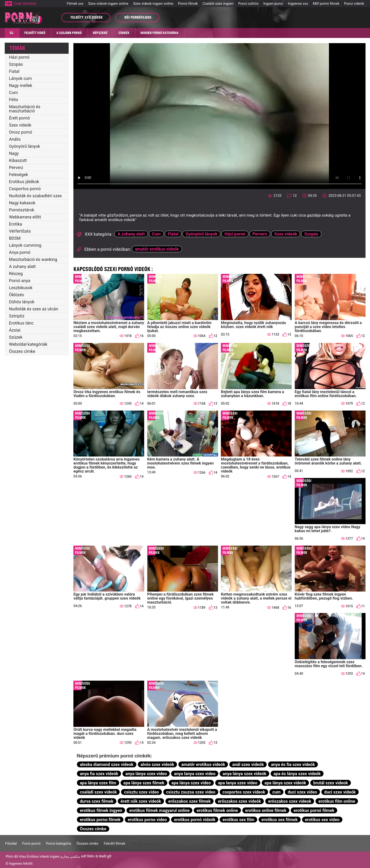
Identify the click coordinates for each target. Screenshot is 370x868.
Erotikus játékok (24, 182)
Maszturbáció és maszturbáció (25, 109)
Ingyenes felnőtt (21, 864)
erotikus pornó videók (195, 820)
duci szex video (302, 792)
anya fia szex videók (99, 774)
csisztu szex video (142, 792)
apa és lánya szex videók (297, 774)
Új (11, 33)
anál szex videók (248, 764)
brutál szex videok (331, 783)
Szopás (16, 64)
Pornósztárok (22, 210)
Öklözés (17, 295)
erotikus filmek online (217, 810)
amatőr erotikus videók (157, 249)
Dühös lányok (22, 302)
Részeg (16, 274)
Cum (13, 93)
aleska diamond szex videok (107, 764)
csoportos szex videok (244, 792)
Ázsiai (15, 330)
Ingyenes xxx (298, 4)
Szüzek (16, 337)
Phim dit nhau (16, 856)
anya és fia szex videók (293, 764)
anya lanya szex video (195, 774)
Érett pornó (19, 118)
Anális (15, 139)
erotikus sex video (322, 820)
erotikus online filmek (266, 810)
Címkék (124, 33)
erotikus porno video (147, 820)
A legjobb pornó (69, 33)
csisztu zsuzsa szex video (191, 792)
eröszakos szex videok (290, 801)
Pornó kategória (59, 843)
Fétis (14, 100)
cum (276, 792)
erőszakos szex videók (239, 801)
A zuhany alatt (22, 266)
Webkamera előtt (25, 217)
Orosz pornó (21, 132)
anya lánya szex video (146, 774)
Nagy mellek (21, 85)
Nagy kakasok (22, 203)
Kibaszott (18, 160)
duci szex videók (340, 792)
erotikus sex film (238, 820)
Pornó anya (20, 281)
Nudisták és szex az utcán (34, 309)
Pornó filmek (188, 4)
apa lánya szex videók (285, 783)
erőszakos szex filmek (189, 801)
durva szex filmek (97, 801)
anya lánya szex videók (244, 774)
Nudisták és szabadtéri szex (35, 196)
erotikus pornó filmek (314, 810)
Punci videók (354, 4)
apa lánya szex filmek (144, 783)
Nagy (14, 153)
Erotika (16, 224)
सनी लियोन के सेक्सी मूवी (96, 856)
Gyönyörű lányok (25, 146)
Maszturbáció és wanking (33, 259)
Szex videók (20, 125)
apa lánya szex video (191, 783)
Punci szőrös (248, 4)
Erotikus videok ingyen (43, 856)
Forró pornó (31, 843)
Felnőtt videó (35, 33)
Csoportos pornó (25, 189)
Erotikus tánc (21, 323)
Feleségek (19, 175)
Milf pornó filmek (326, 4)
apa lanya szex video (238, 783)
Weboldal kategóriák (28, 344)
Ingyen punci (273, 4)
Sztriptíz (17, 316)
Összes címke (22, 351)
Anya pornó (20, 252)
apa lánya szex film (98, 783)
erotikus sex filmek (280, 820)
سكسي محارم (70, 856)
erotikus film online (337, 801)
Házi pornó (19, 57)
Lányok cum (20, 78)
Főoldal (11, 843)
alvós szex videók (157, 764)
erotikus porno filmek (100, 820)
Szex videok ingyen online (108, 4)
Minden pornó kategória (159, 33)
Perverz (16, 167)
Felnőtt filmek (115, 843)
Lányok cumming (25, 245)
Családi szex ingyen (218, 4)
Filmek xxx (75, 4)
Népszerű (100, 33)
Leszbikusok (21, 288)
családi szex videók (98, 792)
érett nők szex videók (141, 801)
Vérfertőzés (20, 231)
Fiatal (14, 71)
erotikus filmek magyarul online (159, 810)
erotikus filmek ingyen (101, 810)
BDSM (15, 238)
